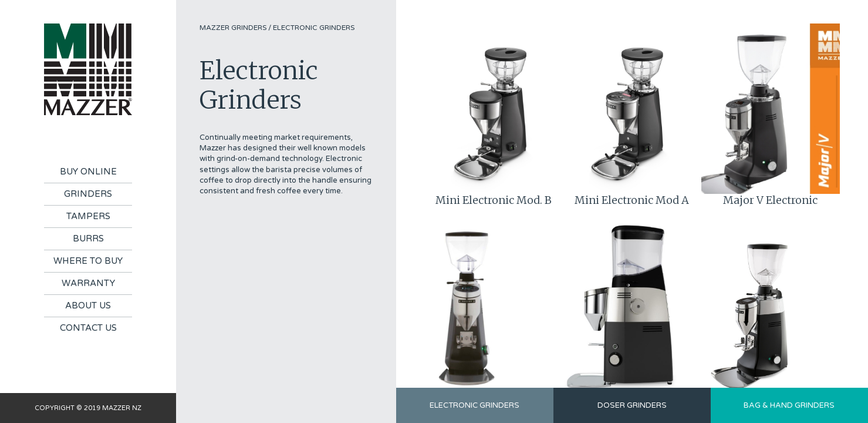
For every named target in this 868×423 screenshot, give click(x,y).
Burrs (88, 239)
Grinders (88, 194)
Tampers (88, 216)
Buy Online (88, 172)
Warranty (88, 283)
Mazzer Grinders (233, 28)
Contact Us (88, 328)
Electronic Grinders (314, 28)
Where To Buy (88, 261)
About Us (88, 305)
